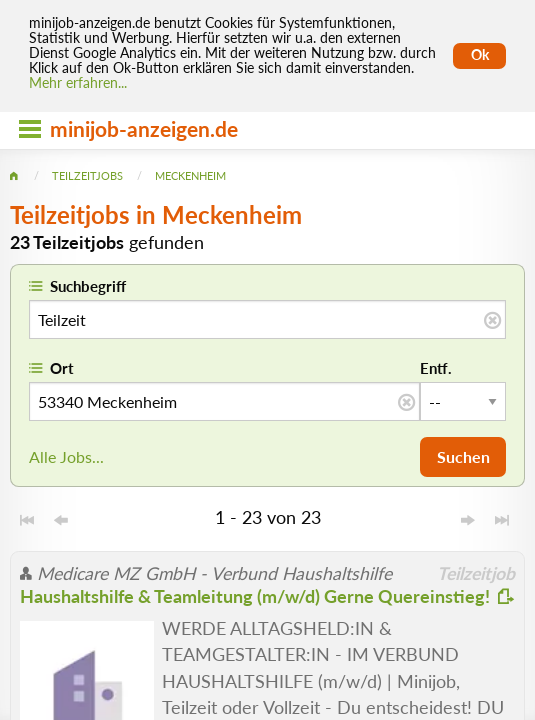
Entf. (436, 368)
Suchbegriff (88, 286)
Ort (62, 368)
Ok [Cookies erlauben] (480, 55)
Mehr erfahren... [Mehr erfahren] (78, 83)
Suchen (463, 456)
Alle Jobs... (66, 456)
